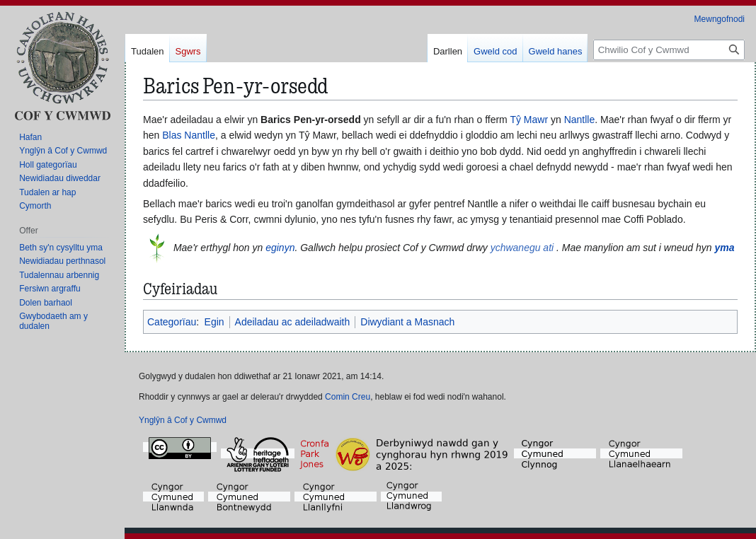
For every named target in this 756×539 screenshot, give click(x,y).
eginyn (280, 247)
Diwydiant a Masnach (407, 322)
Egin (214, 322)
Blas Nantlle (189, 135)
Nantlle (580, 120)
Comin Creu (348, 397)
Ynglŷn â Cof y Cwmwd (183, 420)
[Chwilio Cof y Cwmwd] (669, 50)
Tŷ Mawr (529, 120)
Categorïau (172, 322)
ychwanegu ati (522, 247)
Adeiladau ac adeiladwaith (293, 322)
